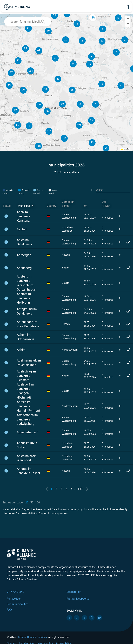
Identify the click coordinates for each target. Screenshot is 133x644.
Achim (21, 350)
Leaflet (125, 149)
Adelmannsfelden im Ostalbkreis (29, 363)
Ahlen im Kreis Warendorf (26, 458)
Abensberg (24, 268)
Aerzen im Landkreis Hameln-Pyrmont (28, 406)
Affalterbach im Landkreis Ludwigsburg (27, 419)
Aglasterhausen (28, 432)
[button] (103, 29)
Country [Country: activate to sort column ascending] (52, 206)
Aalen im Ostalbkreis (24, 242)
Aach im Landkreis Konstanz (23, 216)
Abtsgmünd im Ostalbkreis (27, 311)
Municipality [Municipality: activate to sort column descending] (25, 206)
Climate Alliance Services (32, 637)
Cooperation (74, 592)
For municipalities (18, 604)
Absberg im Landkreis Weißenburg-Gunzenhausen (27, 283)
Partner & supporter (78, 599)
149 (80, 489)
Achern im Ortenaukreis (25, 337)
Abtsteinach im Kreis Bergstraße (28, 324)
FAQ (9, 610)
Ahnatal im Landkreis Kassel (28, 471)
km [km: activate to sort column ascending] (85, 206)
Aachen (22, 229)
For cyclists (14, 599)
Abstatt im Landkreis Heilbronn (24, 298)
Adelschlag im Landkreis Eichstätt (26, 376)
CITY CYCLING (16, 592)
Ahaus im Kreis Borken (27, 445)
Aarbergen (24, 255)
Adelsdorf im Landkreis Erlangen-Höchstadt (25, 391)
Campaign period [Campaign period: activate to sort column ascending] (68, 204)
